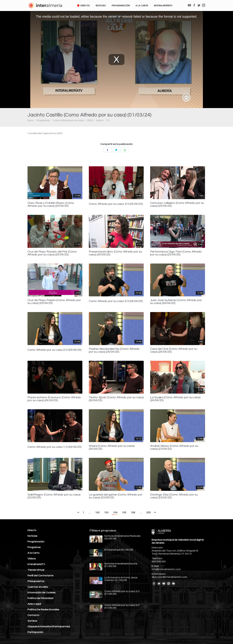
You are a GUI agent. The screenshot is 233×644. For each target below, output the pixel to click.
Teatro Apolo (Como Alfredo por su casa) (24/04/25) (116, 399)
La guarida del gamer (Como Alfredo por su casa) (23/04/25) (116, 496)
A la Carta (33, 553)
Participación (35, 632)
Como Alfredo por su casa (68, 120)
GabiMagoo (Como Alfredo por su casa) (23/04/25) (54, 496)
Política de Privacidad (40, 598)
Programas (43, 120)
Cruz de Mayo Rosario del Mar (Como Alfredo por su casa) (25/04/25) (52, 253)
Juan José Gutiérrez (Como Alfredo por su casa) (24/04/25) (176, 302)
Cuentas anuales (38, 587)
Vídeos (32, 559)
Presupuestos (36, 581)
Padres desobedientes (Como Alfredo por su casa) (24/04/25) (114, 350)
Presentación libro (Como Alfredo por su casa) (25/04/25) (115, 253)
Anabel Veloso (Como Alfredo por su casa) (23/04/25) (174, 447)
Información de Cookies (42, 593)
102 (97, 512)
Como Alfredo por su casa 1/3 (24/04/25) (55, 447)
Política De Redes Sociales (43, 610)
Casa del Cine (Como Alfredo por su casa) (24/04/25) (174, 350)
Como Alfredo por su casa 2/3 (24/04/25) (55, 350)
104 (115, 512)
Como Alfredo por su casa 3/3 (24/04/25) (116, 301)
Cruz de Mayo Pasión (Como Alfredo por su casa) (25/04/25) (54, 302)
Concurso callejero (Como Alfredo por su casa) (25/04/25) (177, 204)
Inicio (31, 120)
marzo (100, 120)
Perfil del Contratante (40, 576)
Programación (36, 542)
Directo (32, 530)
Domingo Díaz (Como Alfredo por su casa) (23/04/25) (174, 496)
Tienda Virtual (36, 570)
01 (108, 120)
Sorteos (32, 621)
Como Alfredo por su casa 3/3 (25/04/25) (116, 204)
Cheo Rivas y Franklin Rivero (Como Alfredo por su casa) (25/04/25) (51, 204)
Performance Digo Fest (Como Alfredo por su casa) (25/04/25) (176, 253)
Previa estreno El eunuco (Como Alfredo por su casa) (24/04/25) (54, 399)
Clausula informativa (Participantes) (49, 627)
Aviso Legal (34, 604)
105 (124, 512)
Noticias (32, 536)
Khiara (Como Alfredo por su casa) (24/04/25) (112, 447)
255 (148, 512)
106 (133, 512)
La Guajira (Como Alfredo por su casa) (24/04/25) (175, 399)
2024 (90, 120)
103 (106, 512)
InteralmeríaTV (36, 564)
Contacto (33, 615)
